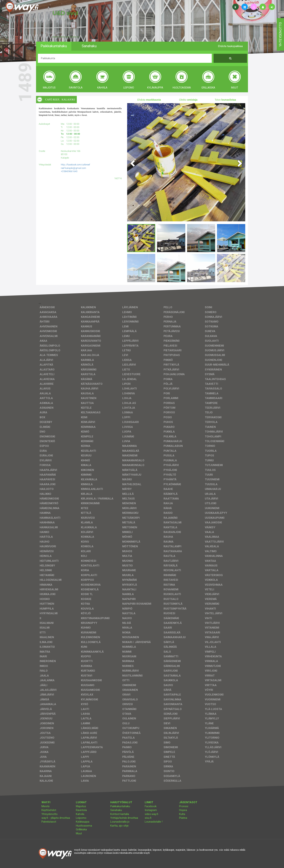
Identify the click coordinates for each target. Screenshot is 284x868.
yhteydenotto (280, 34)
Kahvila (80, 814)
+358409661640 (69, 171)
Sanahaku (116, 810)
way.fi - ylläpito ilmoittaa (56, 818)
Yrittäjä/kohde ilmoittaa (124, 818)
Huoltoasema (84, 826)
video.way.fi (151, 814)
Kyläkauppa (83, 822)
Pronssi (184, 806)
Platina (183, 818)
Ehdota (149, 100)
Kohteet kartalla (120, 814)
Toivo (225, 100)
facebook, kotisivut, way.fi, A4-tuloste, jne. (66, 37)
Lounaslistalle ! (154, 822)
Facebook (151, 806)
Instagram (151, 810)
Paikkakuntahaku (120, 806)
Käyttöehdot (49, 810)
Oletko (188, 100)
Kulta (182, 814)
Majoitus (81, 806)
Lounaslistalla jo (120, 822)
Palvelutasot (49, 822)
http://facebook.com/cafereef (75, 165)
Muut (79, 833)
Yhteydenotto (50, 814)
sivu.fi (148, 818)
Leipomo (81, 818)
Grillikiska (81, 829)
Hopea (183, 810)
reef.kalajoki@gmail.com (73, 168)
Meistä (45, 806)
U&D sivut (65, 13)
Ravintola (81, 810)
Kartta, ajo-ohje (119, 826)
